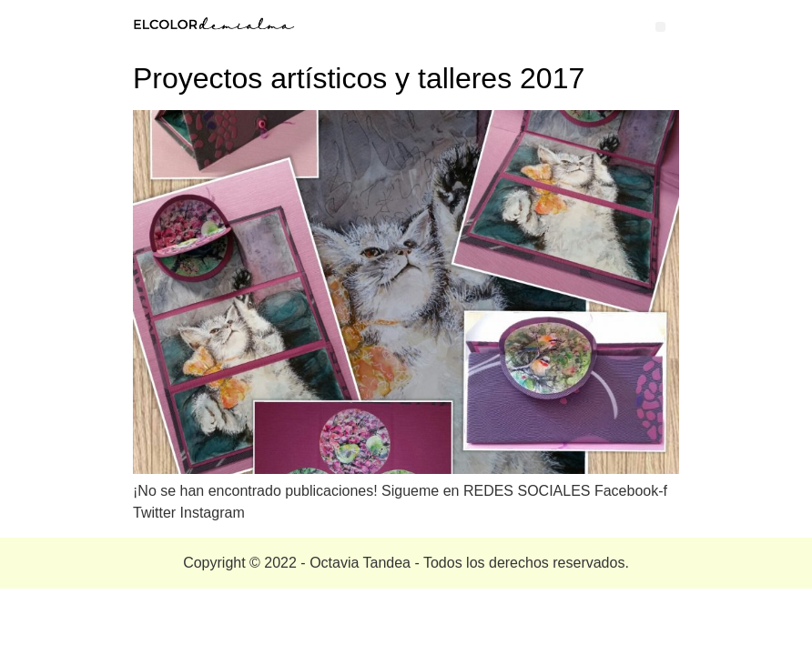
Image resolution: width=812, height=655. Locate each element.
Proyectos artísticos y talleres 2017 (359, 78)
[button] (660, 27)
